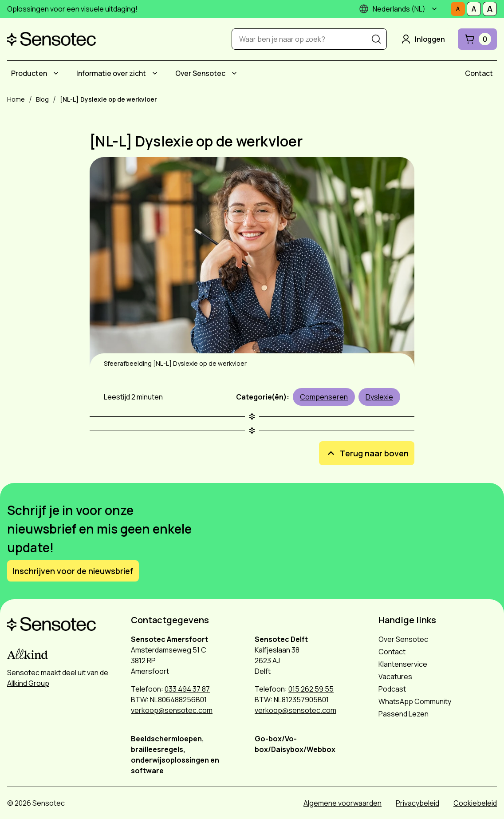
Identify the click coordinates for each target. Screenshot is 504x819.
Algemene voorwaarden (343, 803)
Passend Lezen (404, 714)
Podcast (392, 689)
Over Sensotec (200, 73)
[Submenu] (434, 9)
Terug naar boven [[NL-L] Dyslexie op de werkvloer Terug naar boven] (367, 453)
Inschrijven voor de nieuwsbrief (73, 571)
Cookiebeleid (475, 803)
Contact (479, 73)
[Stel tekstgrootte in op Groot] (490, 9)
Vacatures (395, 677)
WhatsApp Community (415, 701)
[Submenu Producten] (56, 73)
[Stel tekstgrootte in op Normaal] (458, 9)
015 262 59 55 (311, 689)
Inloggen (422, 39)
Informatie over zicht (111, 73)
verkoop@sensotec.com (172, 710)
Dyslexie (379, 397)
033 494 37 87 (187, 689)
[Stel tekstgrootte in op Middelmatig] (474, 9)
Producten (29, 73)
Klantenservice (403, 664)
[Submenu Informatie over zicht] (155, 73)
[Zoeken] (376, 39)
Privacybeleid (417, 803)
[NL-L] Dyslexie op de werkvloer (196, 141)
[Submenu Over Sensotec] (234, 73)
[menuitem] (36, 73)
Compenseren (324, 397)
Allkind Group (28, 683)
